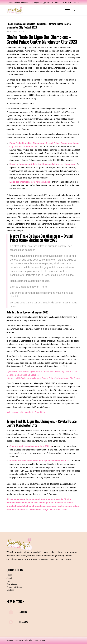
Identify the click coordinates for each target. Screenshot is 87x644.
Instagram (24, 622)
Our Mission (12, 584)
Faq (8, 581)
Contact (10, 590)
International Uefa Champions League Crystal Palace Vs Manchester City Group (43, 378)
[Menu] (66, 10)
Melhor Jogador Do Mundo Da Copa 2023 (26, 412)
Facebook (23, 612)
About (9, 578)
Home (9, 575)
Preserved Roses (14, 587)
